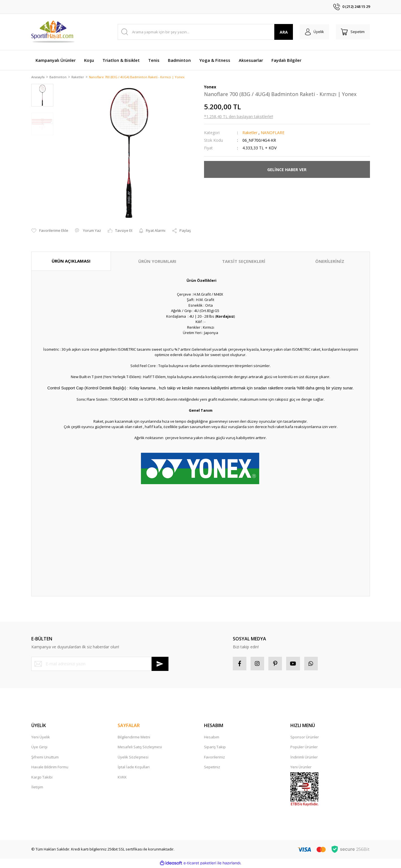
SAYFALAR (129, 726)
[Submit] (160, 664)
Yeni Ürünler (301, 768)
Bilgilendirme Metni (134, 738)
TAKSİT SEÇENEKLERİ (244, 262)
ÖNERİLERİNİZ (330, 262)
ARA (282, 32)
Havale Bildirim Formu (50, 768)
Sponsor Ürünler (305, 738)
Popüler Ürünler (304, 748)
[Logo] (53, 32)
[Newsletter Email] (100, 664)
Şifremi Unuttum (45, 758)
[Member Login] (313, 32)
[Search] (204, 32)
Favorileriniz (214, 758)
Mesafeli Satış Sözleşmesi (140, 748)
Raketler (250, 133)
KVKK (122, 778)
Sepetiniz (212, 768)
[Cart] (352, 32)
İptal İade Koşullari (134, 768)
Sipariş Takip (215, 748)
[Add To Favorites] (50, 231)
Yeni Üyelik (41, 738)
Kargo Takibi (42, 778)
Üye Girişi (39, 748)
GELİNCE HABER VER (287, 170)
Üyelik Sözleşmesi (133, 758)
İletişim (37, 788)
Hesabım (212, 738)
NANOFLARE (273, 133)
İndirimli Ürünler (304, 758)
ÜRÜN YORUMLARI (157, 262)
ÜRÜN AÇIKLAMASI (71, 261)
